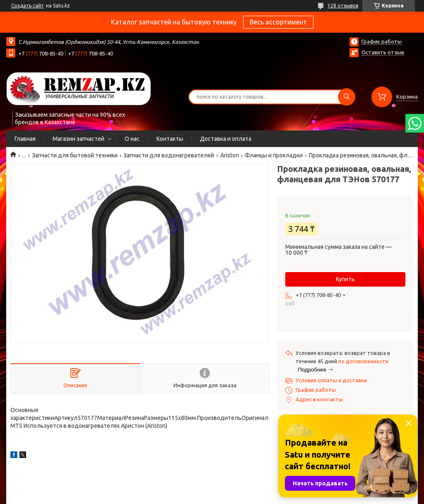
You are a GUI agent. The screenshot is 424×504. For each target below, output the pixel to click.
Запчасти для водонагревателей (169, 155)
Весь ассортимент (278, 22)
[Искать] (347, 97)
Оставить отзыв (383, 52)
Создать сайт (28, 6)
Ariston (230, 155)
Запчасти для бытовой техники (75, 155)
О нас (132, 139)
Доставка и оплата (226, 139)
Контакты (170, 139)
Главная (25, 139)
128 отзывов (343, 6)
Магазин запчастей (78, 139)
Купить (345, 279)
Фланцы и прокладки (274, 155)
